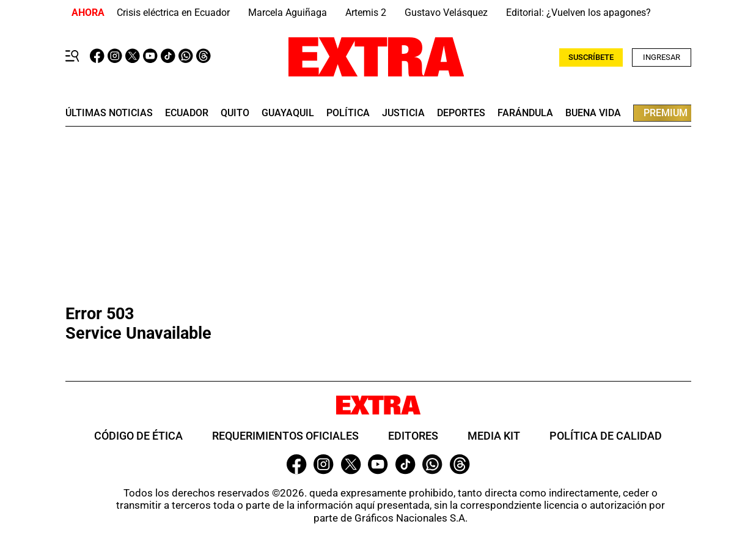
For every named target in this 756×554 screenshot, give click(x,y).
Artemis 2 (366, 13)
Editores (413, 436)
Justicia (403, 113)
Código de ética (138, 436)
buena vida (593, 113)
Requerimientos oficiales (285, 436)
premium (666, 113)
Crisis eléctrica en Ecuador (173, 13)
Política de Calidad (606, 436)
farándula (525, 113)
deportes (461, 113)
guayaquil (288, 113)
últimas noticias (109, 113)
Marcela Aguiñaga (288, 13)
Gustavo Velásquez (446, 13)
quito (235, 113)
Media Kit (494, 436)
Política (348, 113)
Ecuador (187, 113)
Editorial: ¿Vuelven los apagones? (578, 13)
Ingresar (662, 57)
